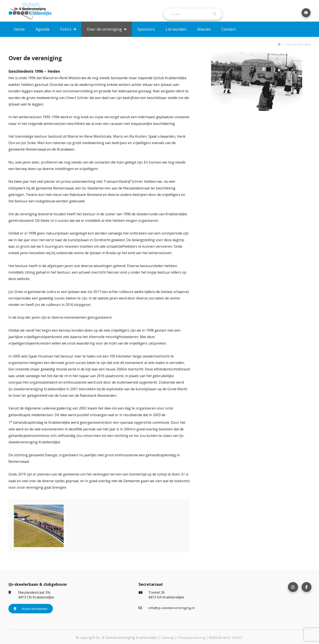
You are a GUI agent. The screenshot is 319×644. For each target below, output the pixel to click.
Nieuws (204, 36)
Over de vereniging (104, 36)
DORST (238, 636)
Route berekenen (31, 607)
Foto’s (66, 36)
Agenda (43, 36)
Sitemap (167, 636)
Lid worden (176, 36)
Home (19, 36)
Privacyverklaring (191, 636)
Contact (229, 36)
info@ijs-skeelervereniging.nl (167, 606)
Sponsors (146, 36)
